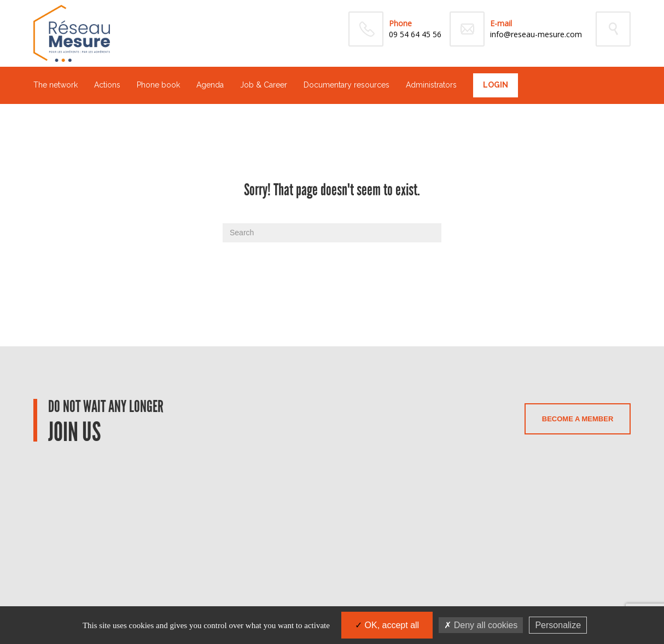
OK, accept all (387, 625)
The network (56, 85)
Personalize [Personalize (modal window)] (558, 625)
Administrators (431, 85)
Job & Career (264, 85)
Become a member (578, 419)
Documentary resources (346, 85)
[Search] (332, 233)
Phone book (158, 85)
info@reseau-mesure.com (536, 34)
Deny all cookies (481, 625)
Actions (107, 85)
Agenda (210, 85)
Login (496, 85)
